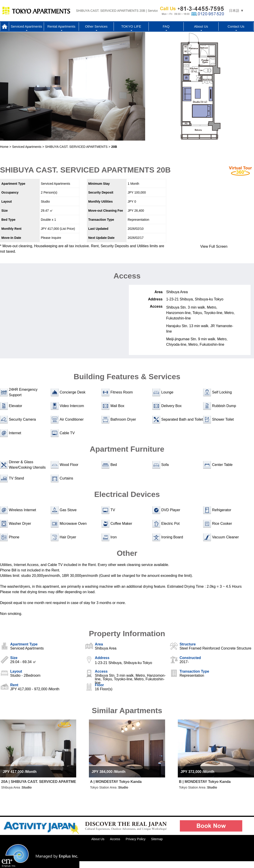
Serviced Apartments (26, 26)
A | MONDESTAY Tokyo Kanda (116, 782)
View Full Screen (214, 246)
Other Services (96, 26)
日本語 (234, 11)
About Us (201, 26)
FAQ (166, 26)
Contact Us (236, 26)
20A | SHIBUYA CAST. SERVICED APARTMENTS (39, 782)
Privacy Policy (136, 839)
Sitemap (157, 839)
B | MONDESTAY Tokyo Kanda (205, 782)
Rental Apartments (61, 26)
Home (5, 26)
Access (115, 839)
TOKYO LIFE (131, 26)
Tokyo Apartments (36, 11)
